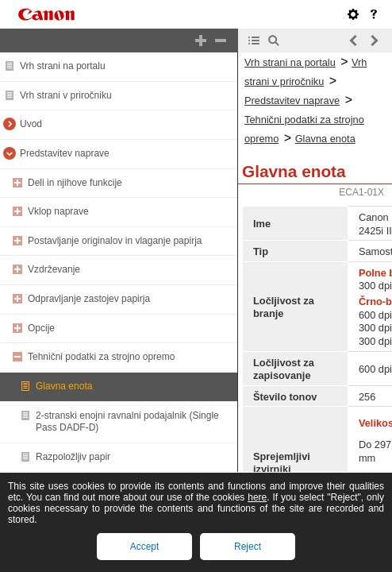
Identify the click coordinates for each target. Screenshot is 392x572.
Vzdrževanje (54, 269)
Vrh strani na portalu (63, 66)
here (257, 497)
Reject (248, 547)
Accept (145, 547)
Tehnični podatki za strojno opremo (101, 357)
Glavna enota (64, 386)
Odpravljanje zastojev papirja (89, 299)
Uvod (31, 124)
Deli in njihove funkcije (75, 183)
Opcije (41, 328)
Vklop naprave (58, 211)
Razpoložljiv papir (73, 457)
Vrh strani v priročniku (66, 95)
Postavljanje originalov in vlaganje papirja (115, 241)
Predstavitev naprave (65, 153)
